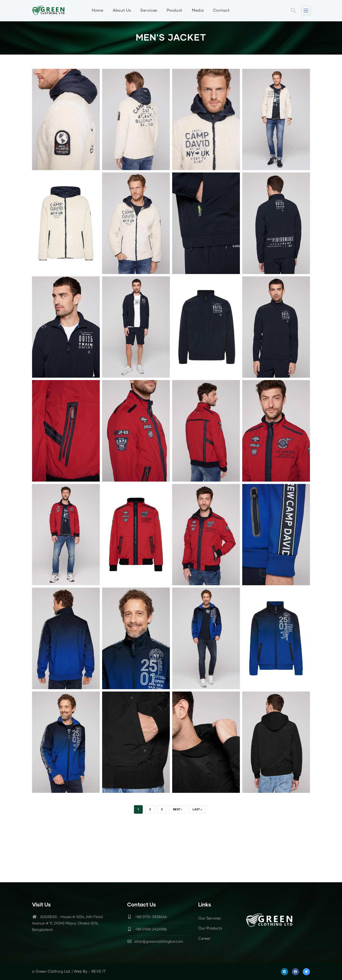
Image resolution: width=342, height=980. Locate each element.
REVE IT (98, 971)
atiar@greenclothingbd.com (155, 942)
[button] (66, 72)
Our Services (210, 918)
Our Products (210, 928)
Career (204, 938)
